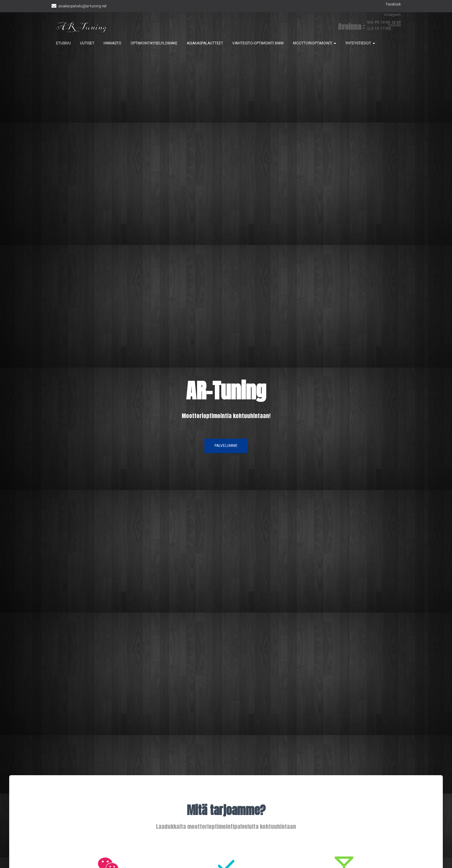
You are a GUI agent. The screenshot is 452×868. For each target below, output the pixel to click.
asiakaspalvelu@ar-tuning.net (83, 6)
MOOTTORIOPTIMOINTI (315, 43)
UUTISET (87, 43)
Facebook (393, 4)
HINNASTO (112, 43)
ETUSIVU (63, 43)
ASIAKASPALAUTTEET (205, 43)
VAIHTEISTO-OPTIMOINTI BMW (258, 43)
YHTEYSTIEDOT (360, 43)
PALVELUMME (226, 447)
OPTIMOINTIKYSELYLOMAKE (154, 43)
